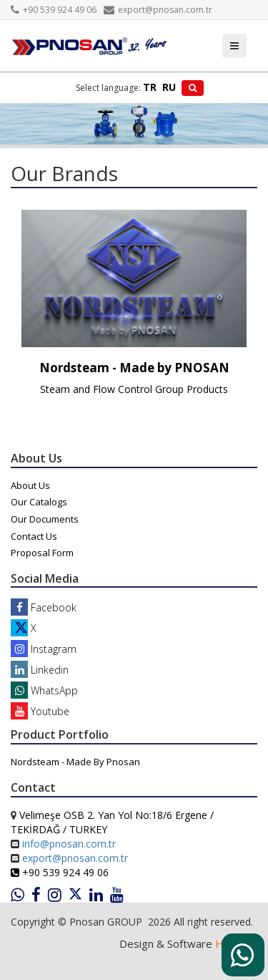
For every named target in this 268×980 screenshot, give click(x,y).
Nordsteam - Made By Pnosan (75, 762)
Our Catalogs (39, 502)
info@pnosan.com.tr (69, 844)
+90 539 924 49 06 (54, 10)
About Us (30, 485)
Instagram (44, 649)
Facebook (44, 607)
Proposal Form (42, 553)
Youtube (40, 711)
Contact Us (34, 536)
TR (150, 87)
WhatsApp (44, 690)
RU (169, 87)
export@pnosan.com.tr (158, 10)
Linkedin (40, 670)
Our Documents (45, 519)
